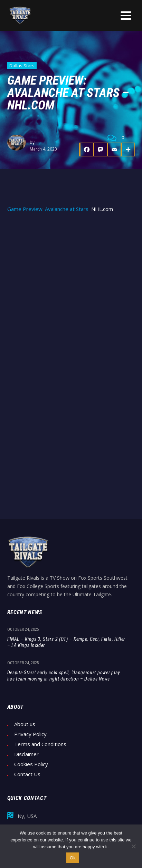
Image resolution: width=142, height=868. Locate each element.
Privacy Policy (30, 734)
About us (25, 724)
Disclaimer (26, 754)
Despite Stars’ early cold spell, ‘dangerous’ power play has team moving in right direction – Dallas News (64, 676)
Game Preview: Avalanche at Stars (48, 209)
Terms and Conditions (40, 744)
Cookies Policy (31, 764)
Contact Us (27, 774)
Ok (73, 858)
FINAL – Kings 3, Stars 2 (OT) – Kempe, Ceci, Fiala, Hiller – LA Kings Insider (66, 642)
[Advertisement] (71, 294)
